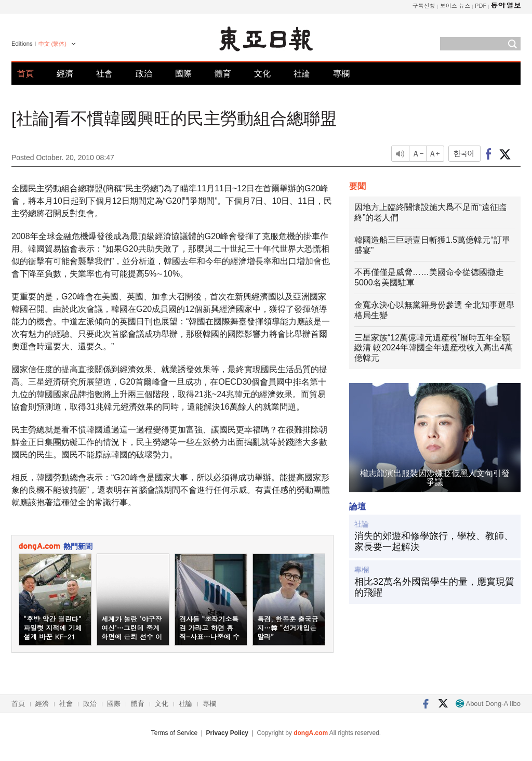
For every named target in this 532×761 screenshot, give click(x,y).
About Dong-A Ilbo (488, 704)
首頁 (25, 74)
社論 (302, 74)
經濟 (65, 74)
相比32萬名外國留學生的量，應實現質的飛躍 (434, 587)
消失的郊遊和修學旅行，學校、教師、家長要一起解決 (434, 542)
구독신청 (424, 5)
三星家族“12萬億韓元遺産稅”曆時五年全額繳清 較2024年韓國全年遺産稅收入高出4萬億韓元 (434, 348)
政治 (144, 74)
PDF (481, 5)
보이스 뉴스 (455, 5)
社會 (104, 74)
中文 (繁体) (52, 44)
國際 (183, 74)
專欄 (341, 74)
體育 (223, 74)
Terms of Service (174, 733)
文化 (262, 74)
